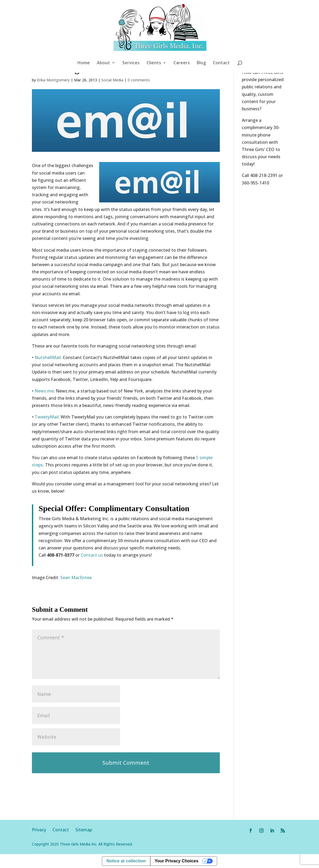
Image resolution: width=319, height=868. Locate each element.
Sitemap (84, 830)
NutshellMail (48, 357)
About (103, 63)
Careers (182, 63)
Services (131, 63)
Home (84, 63)
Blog (201, 63)
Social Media (112, 80)
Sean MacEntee (76, 578)
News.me (44, 391)
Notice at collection (126, 861)
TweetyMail (47, 417)
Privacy (42, 830)
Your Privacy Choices (177, 861)
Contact (221, 63)
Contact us (92, 555)
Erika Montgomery (53, 80)
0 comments (139, 80)
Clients (154, 63)
